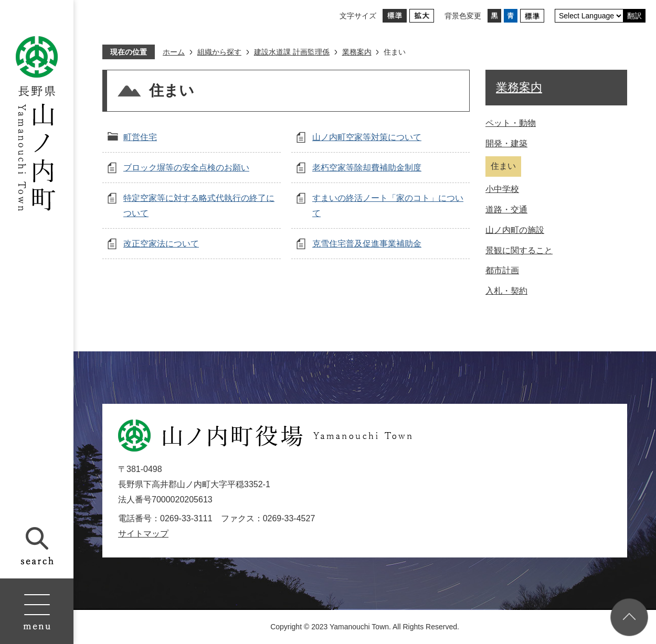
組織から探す (219, 52)
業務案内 (357, 52)
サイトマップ (143, 534)
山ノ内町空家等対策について (367, 137)
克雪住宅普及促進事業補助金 (367, 244)
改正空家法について (161, 244)
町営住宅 (140, 137)
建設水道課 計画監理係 (292, 52)
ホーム (174, 52)
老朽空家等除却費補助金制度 (367, 168)
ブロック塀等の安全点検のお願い (186, 168)
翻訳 (634, 16)
